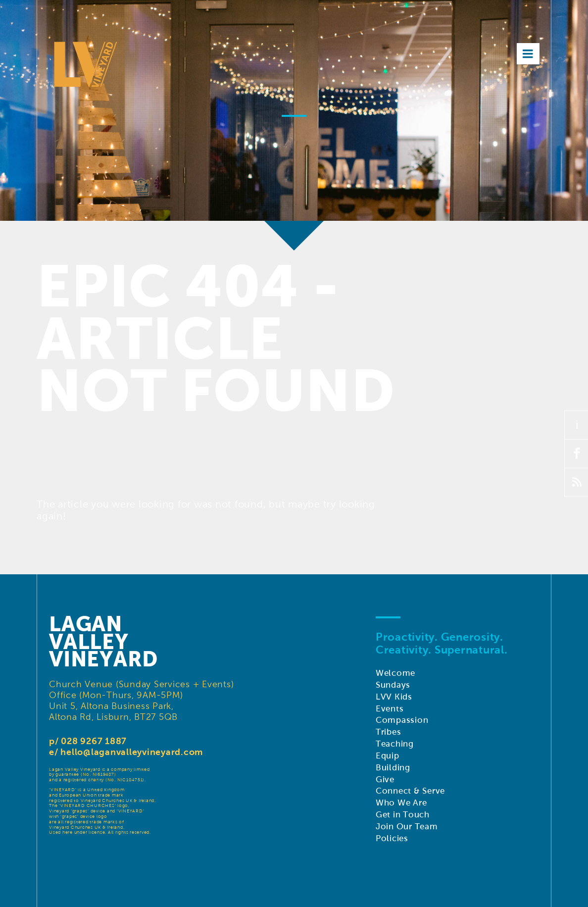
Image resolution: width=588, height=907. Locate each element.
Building (393, 768)
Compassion (402, 720)
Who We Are (401, 803)
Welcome (395, 673)
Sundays (393, 685)
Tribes (389, 732)
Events (390, 709)
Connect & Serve (410, 791)
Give (385, 780)
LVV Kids (394, 697)
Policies (392, 838)
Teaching (395, 744)
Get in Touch (403, 815)
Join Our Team (407, 827)
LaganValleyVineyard (103, 642)
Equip (388, 756)
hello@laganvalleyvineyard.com (132, 752)
